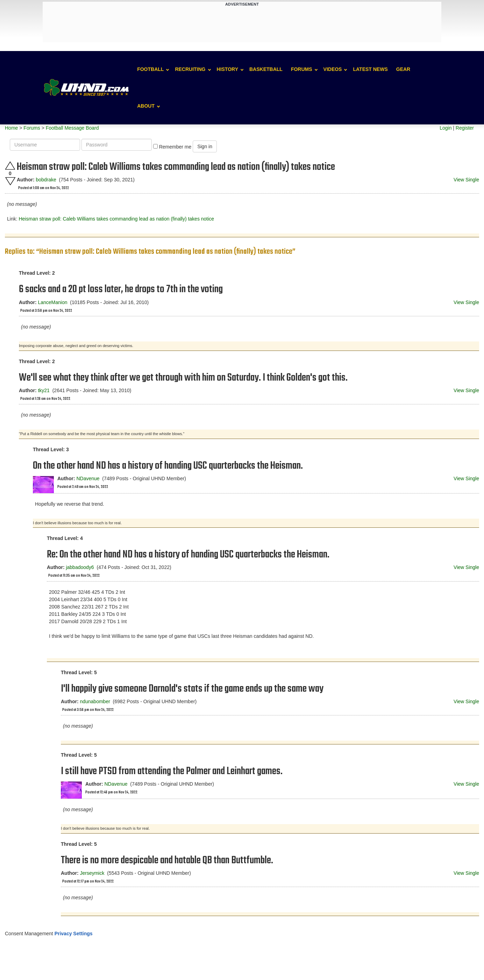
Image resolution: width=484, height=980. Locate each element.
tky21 (44, 390)
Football (150, 69)
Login (446, 128)
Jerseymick (92, 873)
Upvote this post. (10, 165)
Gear (403, 69)
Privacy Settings (74, 934)
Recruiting (190, 69)
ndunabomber (95, 701)
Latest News (370, 69)
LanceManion (52, 302)
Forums (302, 69)
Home (11, 128)
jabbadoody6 (80, 567)
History (227, 69)
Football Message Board (72, 128)
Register (465, 128)
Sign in (205, 146)
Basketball (266, 69)
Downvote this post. (10, 181)
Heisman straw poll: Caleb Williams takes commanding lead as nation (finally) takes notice (116, 219)
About (146, 106)
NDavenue (88, 478)
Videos (333, 69)
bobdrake (46, 180)
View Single (466, 180)
